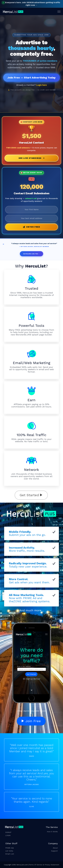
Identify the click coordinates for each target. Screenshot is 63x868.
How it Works (52, 832)
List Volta (9, 851)
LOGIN (8, 835)
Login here (41, 85)
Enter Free (31, 227)
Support (54, 851)
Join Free (31, 721)
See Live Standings (31, 158)
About (55, 848)
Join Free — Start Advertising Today (31, 78)
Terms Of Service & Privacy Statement (44, 865)
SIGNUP (8, 832)
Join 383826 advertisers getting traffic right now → (31, 4)
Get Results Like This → (31, 254)
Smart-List (10, 854)
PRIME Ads (10, 848)
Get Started (31, 495)
